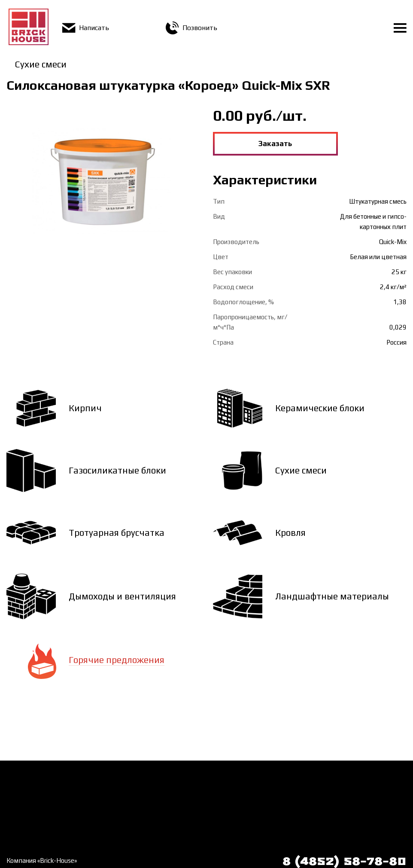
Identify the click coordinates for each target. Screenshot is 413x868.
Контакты (124, 795)
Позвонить (191, 28)
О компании (24, 795)
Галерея (19, 825)
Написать (86, 28)
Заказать (275, 144)
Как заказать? (27, 781)
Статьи (120, 810)
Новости (19, 810)
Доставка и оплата (138, 781)
